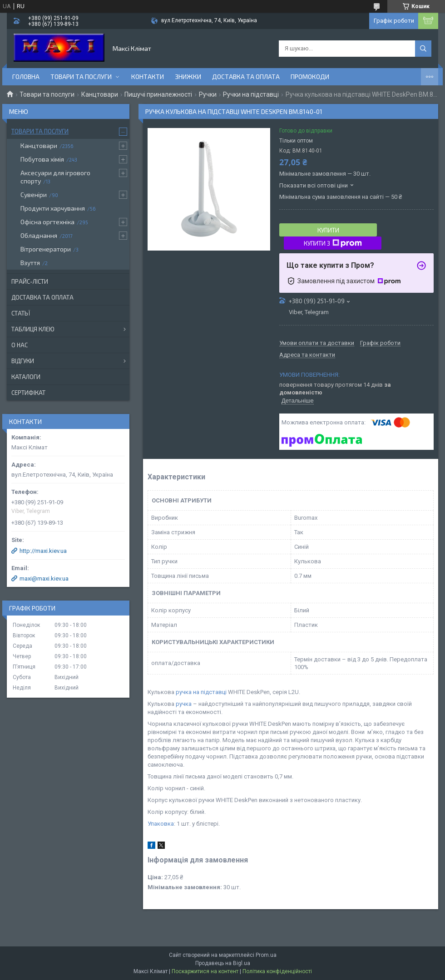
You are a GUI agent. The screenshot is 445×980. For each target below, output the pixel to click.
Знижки (188, 76)
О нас (20, 345)
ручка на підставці (201, 692)
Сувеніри (34, 195)
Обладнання (39, 235)
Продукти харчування (53, 208)
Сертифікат (28, 393)
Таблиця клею (33, 329)
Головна (26, 76)
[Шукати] (423, 49)
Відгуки (23, 361)
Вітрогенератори (46, 249)
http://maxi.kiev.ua (43, 551)
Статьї (21, 313)
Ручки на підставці (251, 94)
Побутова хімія (42, 159)
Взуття (30, 263)
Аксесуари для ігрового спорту (55, 177)
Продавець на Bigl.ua (223, 963)
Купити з (333, 243)
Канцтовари (100, 94)
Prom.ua (266, 955)
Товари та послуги (81, 76)
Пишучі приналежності (158, 94)
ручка (184, 704)
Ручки (208, 94)
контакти (148, 76)
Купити (328, 230)
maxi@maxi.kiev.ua (44, 579)
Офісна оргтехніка (47, 222)
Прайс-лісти (30, 281)
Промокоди (310, 76)
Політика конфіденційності (277, 971)
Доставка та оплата (246, 76)
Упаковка (161, 824)
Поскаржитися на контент (205, 971)
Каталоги (26, 377)
